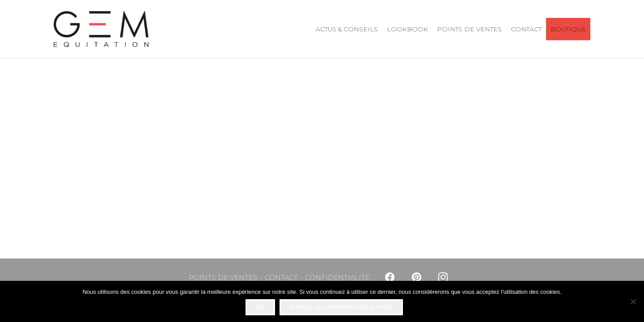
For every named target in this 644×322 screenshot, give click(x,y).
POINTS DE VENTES (223, 278)
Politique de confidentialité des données (341, 307)
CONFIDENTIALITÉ (337, 278)
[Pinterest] (417, 278)
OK (261, 307)
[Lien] (101, 29)
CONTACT (281, 278)
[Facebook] (390, 278)
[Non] (633, 301)
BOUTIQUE (568, 29)
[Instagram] (443, 278)
